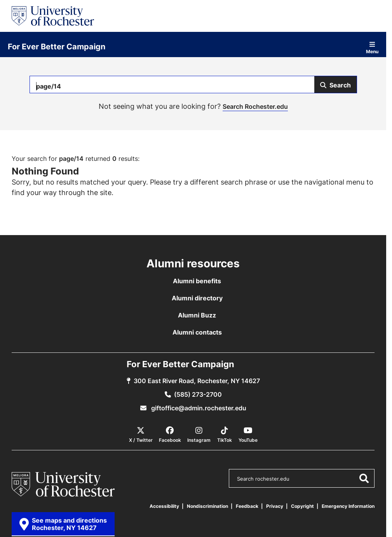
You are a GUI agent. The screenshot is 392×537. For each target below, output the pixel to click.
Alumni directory (197, 298)
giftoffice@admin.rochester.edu (198, 408)
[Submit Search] (335, 85)
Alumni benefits (197, 281)
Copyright (302, 506)
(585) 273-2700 (198, 394)
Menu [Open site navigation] (372, 48)
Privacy (275, 506)
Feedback (247, 506)
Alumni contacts (197, 332)
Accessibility (164, 506)
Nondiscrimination (207, 506)
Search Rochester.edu (255, 106)
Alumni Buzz (197, 315)
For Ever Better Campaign (57, 46)
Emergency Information (348, 506)
